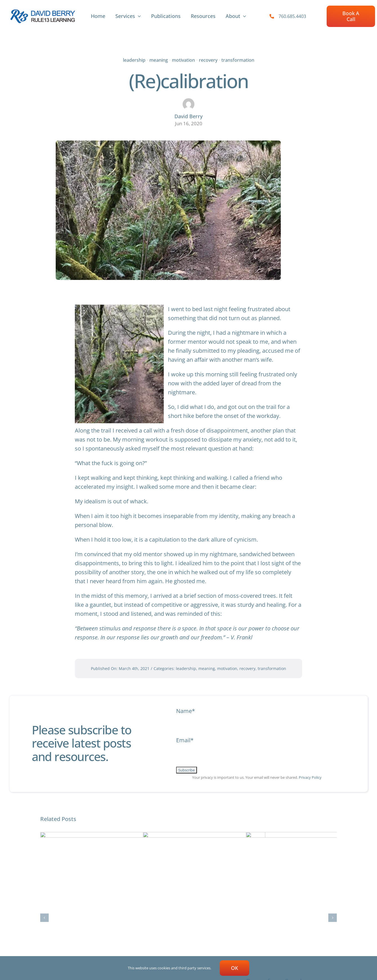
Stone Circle (60, 897)
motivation (183, 59)
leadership (134, 59)
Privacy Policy (310, 777)
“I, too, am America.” (177, 898)
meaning (159, 59)
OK (234, 968)
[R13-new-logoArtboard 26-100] (43, 11)
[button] (44, 874)
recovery (208, 59)
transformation (238, 59)
